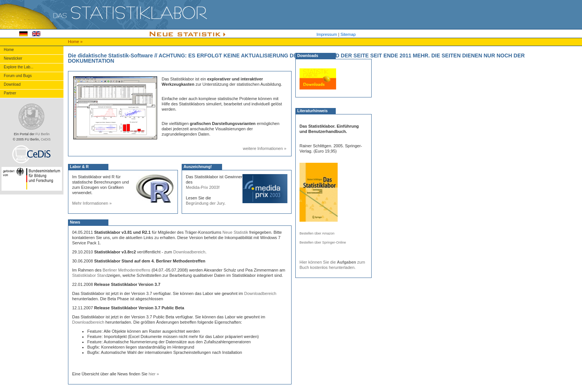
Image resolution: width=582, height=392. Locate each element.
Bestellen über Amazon (317, 233)
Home (74, 42)
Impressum (327, 34)
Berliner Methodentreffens (127, 270)
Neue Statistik (235, 232)
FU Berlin (43, 134)
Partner (10, 93)
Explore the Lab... (19, 67)
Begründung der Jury (205, 203)
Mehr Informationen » (92, 203)
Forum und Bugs (18, 76)
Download (12, 84)
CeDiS (46, 139)
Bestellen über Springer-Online (323, 242)
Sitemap (348, 34)
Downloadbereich (189, 252)
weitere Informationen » (265, 148)
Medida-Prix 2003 (202, 187)
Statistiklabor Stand (90, 275)
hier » (154, 374)
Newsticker (13, 58)
